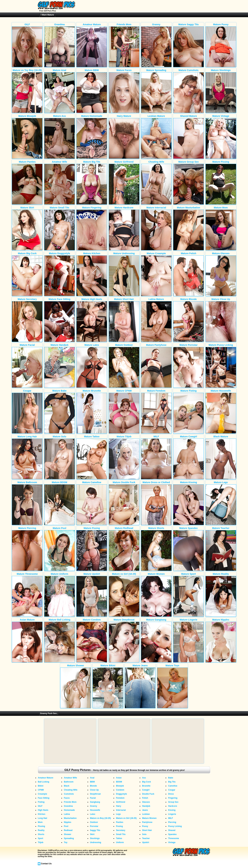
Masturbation (70, 818)
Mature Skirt (27, 228)
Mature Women (156, 595)
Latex (93, 814)
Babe (171, 778)
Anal (92, 778)
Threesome (173, 838)
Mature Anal (60, 91)
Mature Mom (221, 228)
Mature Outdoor (124, 366)
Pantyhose (147, 822)
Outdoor (94, 822)
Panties (120, 822)
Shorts (41, 834)
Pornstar (94, 826)
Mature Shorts (156, 549)
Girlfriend (121, 802)
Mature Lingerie (188, 640)
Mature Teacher (221, 549)
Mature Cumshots (188, 91)
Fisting (41, 802)
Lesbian (146, 814)
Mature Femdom (156, 411)
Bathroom (69, 782)
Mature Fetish (188, 274)
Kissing (172, 810)
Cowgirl (146, 790)
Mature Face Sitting (60, 320)
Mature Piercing (27, 549)
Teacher (146, 838)
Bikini (41, 786)
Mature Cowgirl (188, 457)
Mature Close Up (221, 320)
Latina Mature (156, 320)
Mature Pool (60, 549)
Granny (156, 45)
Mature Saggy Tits (188, 45)
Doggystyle (121, 794)
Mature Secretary (27, 320)
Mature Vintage (221, 137)
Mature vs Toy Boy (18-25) (27, 91)
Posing (119, 826)
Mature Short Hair (124, 320)
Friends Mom (124, 45)
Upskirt (146, 842)
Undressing (96, 842)
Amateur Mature (92, 45)
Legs (118, 814)
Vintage (172, 842)
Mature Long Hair (27, 457)
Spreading (69, 838)
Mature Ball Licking (60, 640)
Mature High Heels (92, 320)
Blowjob (120, 786)
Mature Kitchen (92, 274)
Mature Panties (27, 182)
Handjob (146, 806)
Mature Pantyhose (156, 366)
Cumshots (69, 794)
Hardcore (173, 806)
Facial (93, 798)
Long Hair (43, 818)
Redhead (68, 830)
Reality (41, 830)
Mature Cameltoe (92, 503)
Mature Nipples (221, 640)
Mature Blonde (188, 320)
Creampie (43, 794)
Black (67, 786)
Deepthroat (95, 794)
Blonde (93, 786)
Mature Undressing (124, 274)
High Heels (43, 810)
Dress (171, 794)
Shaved (172, 830)
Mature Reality (221, 595)
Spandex (172, 834)
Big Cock (147, 782)
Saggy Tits (95, 830)
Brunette (146, 786)
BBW (92, 782)
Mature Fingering (92, 228)
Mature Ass (60, 137)
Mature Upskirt (92, 595)
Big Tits (172, 782)
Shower (68, 834)
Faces (67, 798)
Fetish (145, 798)
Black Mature (221, 457)
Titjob (41, 842)
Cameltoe (173, 786)
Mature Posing (92, 549)
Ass (144, 778)
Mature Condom (92, 640)
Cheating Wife (156, 182)
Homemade (69, 810)
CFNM (41, 790)
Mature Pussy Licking (221, 366)
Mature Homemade (92, 137)
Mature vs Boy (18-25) (100, 818)
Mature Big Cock (27, 274)
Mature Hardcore (124, 228)
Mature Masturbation (188, 228)
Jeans (145, 810)
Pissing (42, 826)
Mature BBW (92, 91)
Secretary (121, 830)
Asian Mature (27, 640)
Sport (41, 838)
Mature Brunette (92, 411)
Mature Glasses (221, 274)
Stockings (95, 838)
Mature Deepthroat (124, 640)
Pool (66, 826)
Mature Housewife (221, 411)
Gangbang (95, 802)
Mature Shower (76, 686)
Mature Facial (27, 366)
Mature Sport (188, 595)
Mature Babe (60, 411)
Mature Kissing (188, 503)
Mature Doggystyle (60, 274)
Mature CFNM (124, 411)
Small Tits (121, 834)
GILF (27, 45)
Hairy (119, 806)
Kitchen (42, 814)
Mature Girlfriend (124, 182)
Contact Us (46, 864)
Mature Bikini (108, 686)
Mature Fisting (188, 411)
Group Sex (173, 802)
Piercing (172, 822)
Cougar (27, 411)
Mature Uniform (60, 595)
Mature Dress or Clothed (156, 503)
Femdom (120, 798)
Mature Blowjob (27, 137)
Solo (144, 834)
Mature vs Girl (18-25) (124, 595)
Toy (66, 842)
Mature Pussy (221, 45)
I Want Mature (47, 15)
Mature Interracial (156, 228)
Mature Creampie (156, 274)
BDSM (119, 782)
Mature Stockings (221, 91)
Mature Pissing (221, 182)
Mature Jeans (140, 686)
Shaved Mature (188, 137)
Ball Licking (44, 782)
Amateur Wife (60, 182)
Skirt (92, 834)
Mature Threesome (27, 595)
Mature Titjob (124, 457)
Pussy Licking (175, 826)
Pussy (145, 826)
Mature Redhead (124, 549)
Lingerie (172, 814)
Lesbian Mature (156, 137)
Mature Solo (60, 457)
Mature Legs (221, 503)
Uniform (120, 842)
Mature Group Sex (188, 182)
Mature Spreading (156, 91)
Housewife (95, 810)
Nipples (68, 822)
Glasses (146, 802)
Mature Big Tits (92, 182)
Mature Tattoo (92, 457)
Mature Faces (124, 91)
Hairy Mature (124, 137)
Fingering (173, 798)
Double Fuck (148, 794)
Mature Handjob (60, 366)
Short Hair (147, 830)
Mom (40, 822)
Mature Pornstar (188, 366)
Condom (120, 790)
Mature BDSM (60, 503)
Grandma (60, 45)
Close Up (94, 790)
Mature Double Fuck (124, 503)
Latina (67, 814)
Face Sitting (44, 798)
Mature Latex (92, 366)
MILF (156, 457)
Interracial (121, 810)
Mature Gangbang (156, 640)
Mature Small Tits (60, 228)
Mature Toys (172, 686)
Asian (119, 778)
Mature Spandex (188, 549)
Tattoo (119, 838)
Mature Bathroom (27, 503)
